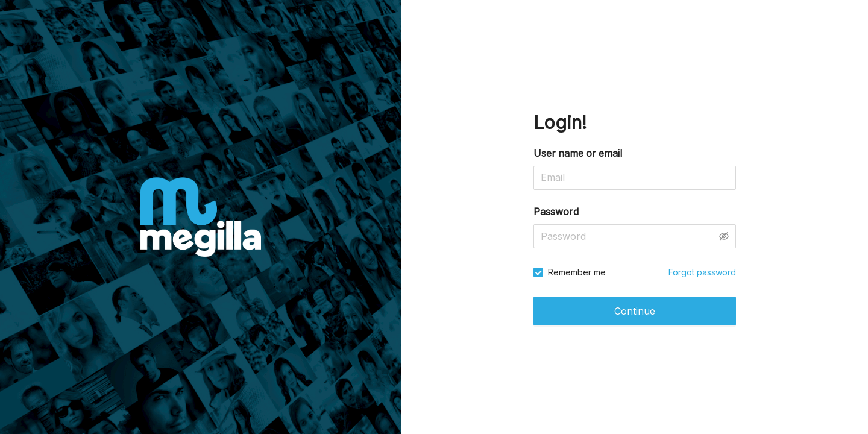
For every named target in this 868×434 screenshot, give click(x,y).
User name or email (578, 153)
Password (556, 212)
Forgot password (702, 272)
